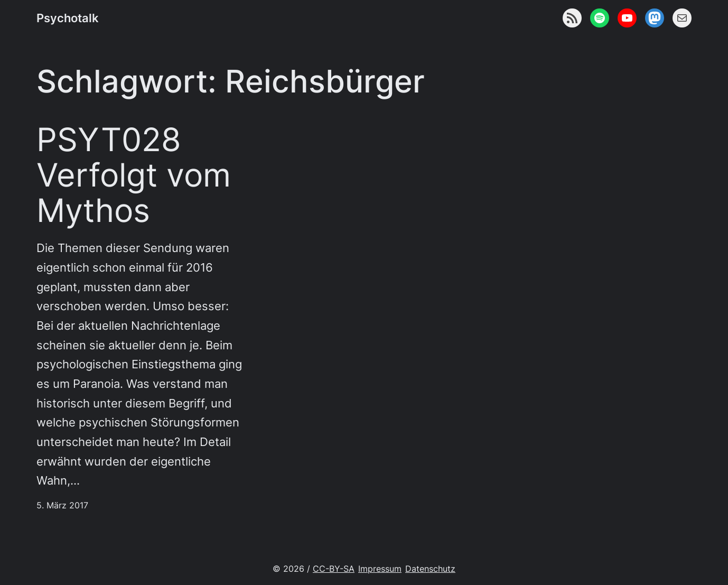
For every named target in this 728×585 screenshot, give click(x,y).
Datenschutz (430, 569)
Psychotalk (68, 18)
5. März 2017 (62, 505)
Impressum (380, 569)
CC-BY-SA (334, 569)
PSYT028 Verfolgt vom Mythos (134, 175)
